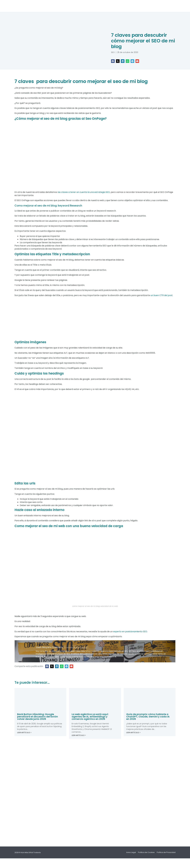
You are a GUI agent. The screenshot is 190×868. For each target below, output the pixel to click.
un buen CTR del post (162, 295)
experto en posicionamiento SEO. (130, 631)
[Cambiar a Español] (95, 861)
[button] (113, 61)
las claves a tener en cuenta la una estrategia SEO (84, 192)
